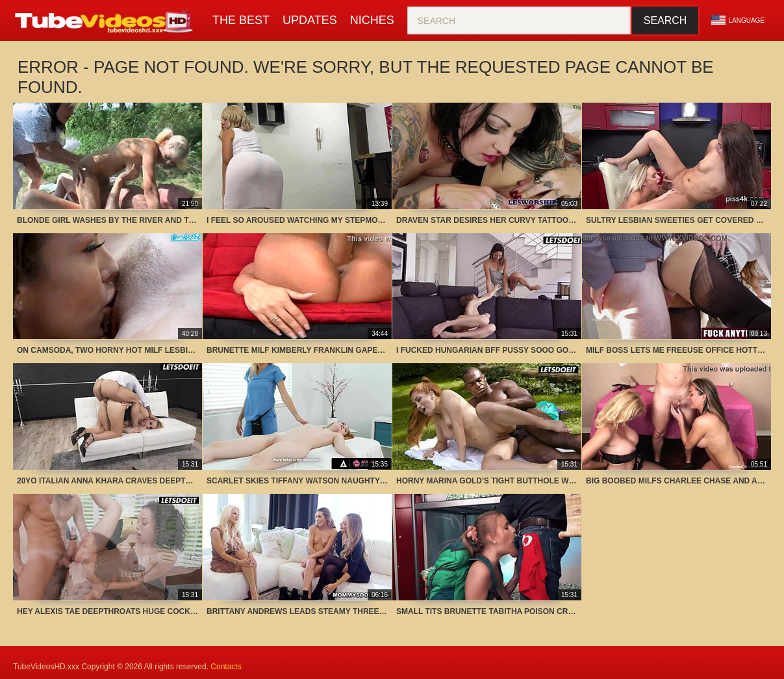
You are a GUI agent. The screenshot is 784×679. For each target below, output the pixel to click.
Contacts (226, 667)
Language (738, 20)
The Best (241, 20)
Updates (310, 20)
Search (665, 20)
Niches (372, 20)
